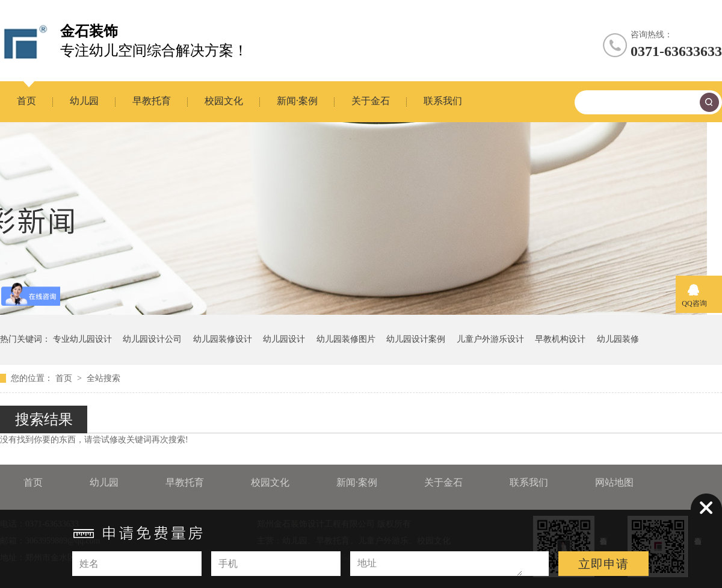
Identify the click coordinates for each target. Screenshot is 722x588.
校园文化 (224, 101)
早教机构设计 (560, 339)
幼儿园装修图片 (346, 339)
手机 (228, 564)
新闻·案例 (297, 101)
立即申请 (603, 564)
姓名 (89, 564)
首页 (26, 101)
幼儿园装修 (618, 339)
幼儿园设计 (284, 339)
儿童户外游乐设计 (490, 339)
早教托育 (152, 101)
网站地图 (614, 482)
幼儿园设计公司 (152, 339)
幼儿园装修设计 (223, 339)
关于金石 (371, 101)
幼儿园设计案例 (416, 339)
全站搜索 (103, 378)
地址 (367, 563)
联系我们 (443, 101)
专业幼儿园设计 (82, 339)
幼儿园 (84, 101)
